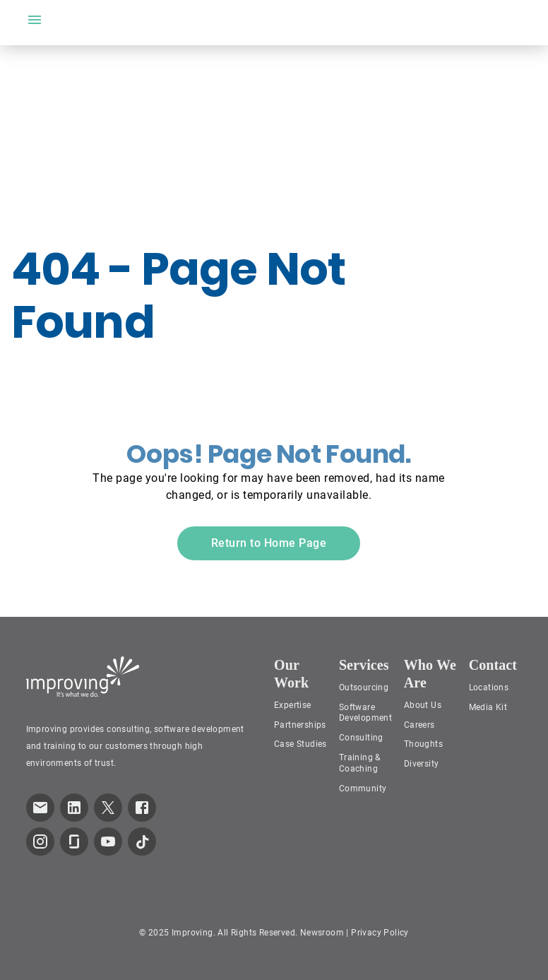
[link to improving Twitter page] (108, 808)
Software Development (365, 713)
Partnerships (300, 725)
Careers (419, 725)
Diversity (422, 764)
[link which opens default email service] (40, 808)
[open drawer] (35, 20)
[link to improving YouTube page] (108, 842)
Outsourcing (364, 687)
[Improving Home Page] (83, 677)
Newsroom (322, 933)
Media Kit (488, 707)
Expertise (293, 705)
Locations (489, 687)
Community (363, 789)
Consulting (361, 738)
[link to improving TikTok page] (142, 842)
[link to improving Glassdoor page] (74, 842)
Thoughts (423, 744)
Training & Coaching (360, 763)
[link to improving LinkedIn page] (74, 808)
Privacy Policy (380, 933)
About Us (423, 705)
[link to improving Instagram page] (40, 842)
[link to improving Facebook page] (142, 808)
